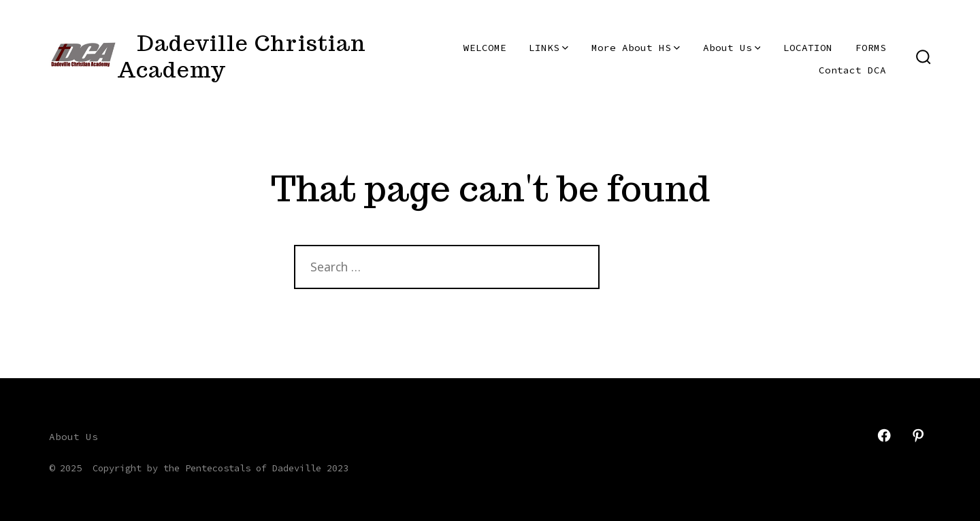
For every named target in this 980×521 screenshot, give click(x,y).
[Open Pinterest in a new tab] (918, 435)
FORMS (871, 48)
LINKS (549, 48)
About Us (732, 48)
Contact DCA (852, 70)
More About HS (636, 48)
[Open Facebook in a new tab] (884, 435)
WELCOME (485, 48)
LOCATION (808, 48)
